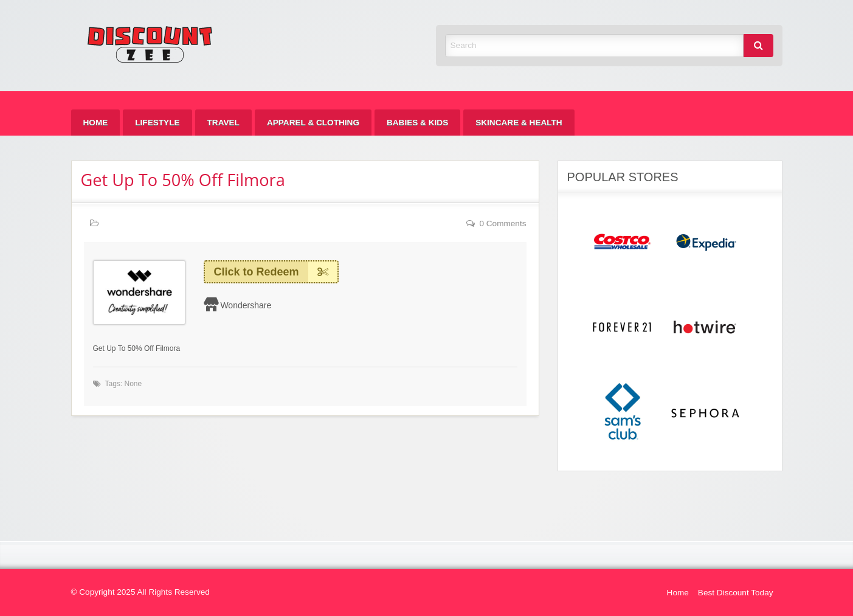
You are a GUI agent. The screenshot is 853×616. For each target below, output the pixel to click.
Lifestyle (157, 123)
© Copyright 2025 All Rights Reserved (140, 592)
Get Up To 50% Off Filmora (183, 180)
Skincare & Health (519, 123)
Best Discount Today (736, 593)
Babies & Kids (417, 123)
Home (96, 123)
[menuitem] (96, 123)
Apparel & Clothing (313, 123)
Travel (223, 123)
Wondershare (246, 305)
